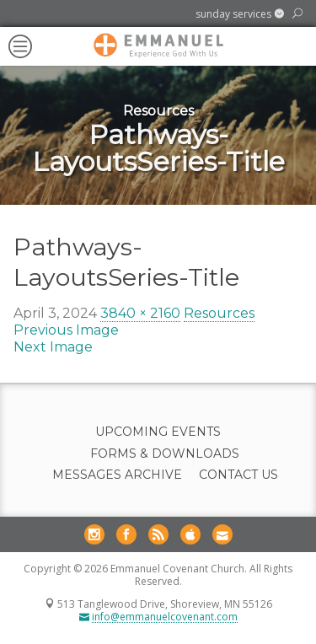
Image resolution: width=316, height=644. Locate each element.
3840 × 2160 (140, 313)
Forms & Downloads (165, 454)
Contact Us (238, 475)
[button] (240, 14)
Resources (219, 313)
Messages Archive (117, 475)
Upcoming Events (158, 432)
